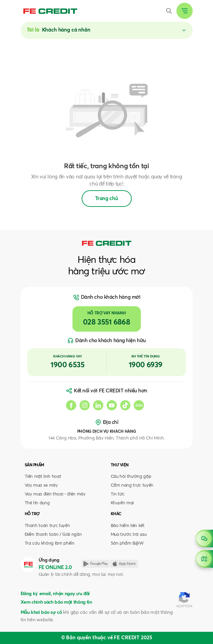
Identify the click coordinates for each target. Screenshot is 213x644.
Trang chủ (107, 199)
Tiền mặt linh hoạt (43, 477)
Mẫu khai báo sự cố (41, 612)
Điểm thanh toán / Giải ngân (53, 535)
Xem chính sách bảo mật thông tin (56, 602)
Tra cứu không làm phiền (50, 543)
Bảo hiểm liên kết (128, 526)
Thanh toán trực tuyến (47, 526)
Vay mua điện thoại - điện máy (55, 494)
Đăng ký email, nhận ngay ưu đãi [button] (55, 594)
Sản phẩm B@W (127, 543)
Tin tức (118, 494)
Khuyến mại (122, 503)
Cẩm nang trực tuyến (132, 485)
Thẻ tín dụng (37, 503)
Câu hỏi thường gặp (131, 477)
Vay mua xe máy (41, 485)
